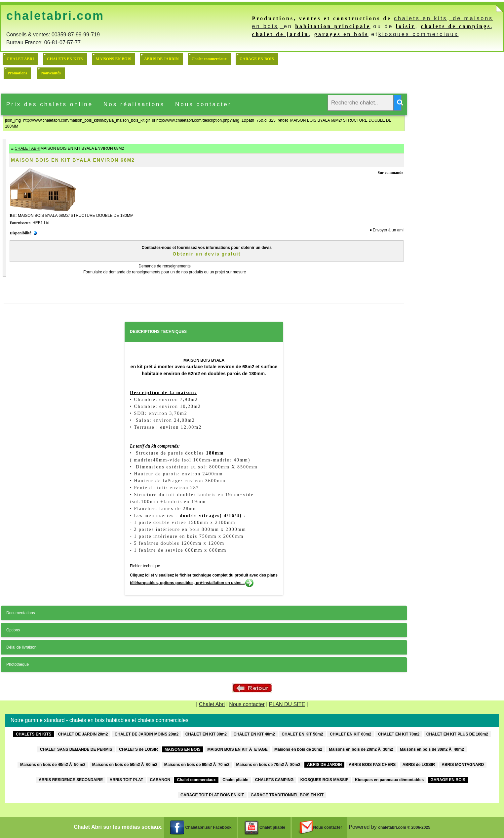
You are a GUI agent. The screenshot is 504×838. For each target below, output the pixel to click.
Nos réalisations (134, 104)
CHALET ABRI (20, 59)
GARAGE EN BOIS (257, 59)
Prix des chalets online (50, 104)
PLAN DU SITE (287, 704)
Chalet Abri (212, 704)
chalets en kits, (423, 18)
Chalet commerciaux (209, 59)
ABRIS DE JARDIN (161, 59)
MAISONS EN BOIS (114, 59)
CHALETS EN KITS (65, 59)
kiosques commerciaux (419, 34)
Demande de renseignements (164, 266)
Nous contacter (203, 104)
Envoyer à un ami (388, 230)
